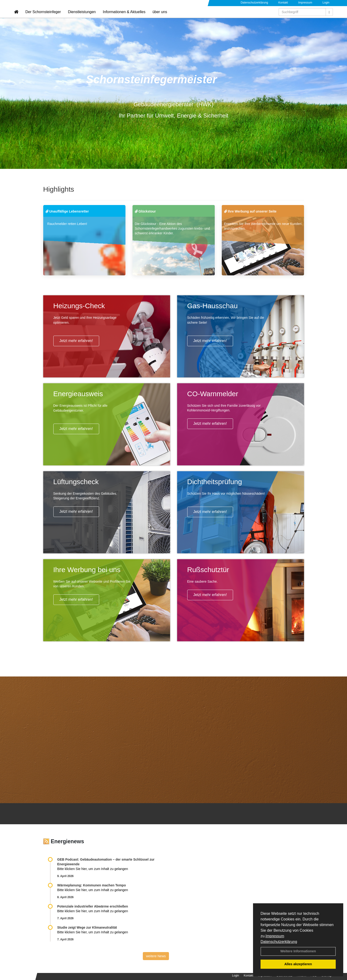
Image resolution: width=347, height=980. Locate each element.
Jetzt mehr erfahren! (76, 341)
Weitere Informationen (298, 951)
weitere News (156, 956)
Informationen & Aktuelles (124, 18)
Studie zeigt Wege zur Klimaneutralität (87, 927)
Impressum (275, 936)
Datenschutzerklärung (279, 942)
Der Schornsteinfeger (43, 18)
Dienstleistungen (82, 18)
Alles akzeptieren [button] (298, 964)
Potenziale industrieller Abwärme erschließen (93, 906)
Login (326, 3)
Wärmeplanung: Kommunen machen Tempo (92, 885)
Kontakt (283, 3)
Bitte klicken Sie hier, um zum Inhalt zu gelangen (93, 869)
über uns (160, 18)
